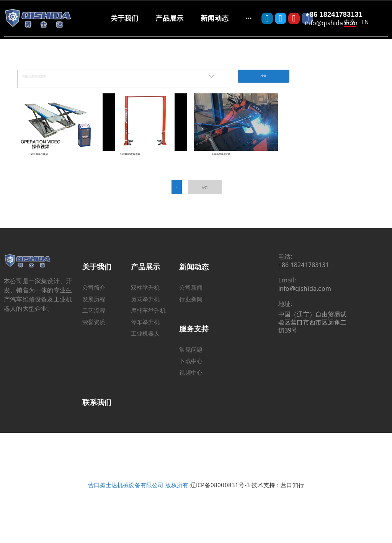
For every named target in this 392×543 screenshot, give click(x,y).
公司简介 (94, 299)
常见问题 (191, 361)
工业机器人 (145, 345)
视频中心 (191, 384)
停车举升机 (145, 334)
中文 (350, 22)
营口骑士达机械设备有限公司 (126, 497)
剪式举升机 (145, 311)
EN (365, 22)
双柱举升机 (145, 299)
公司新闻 (191, 299)
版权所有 (177, 497)
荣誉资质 (94, 334)
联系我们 (97, 414)
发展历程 (94, 311)
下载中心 (191, 373)
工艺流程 (94, 322)
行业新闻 (191, 311)
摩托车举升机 (148, 322)
